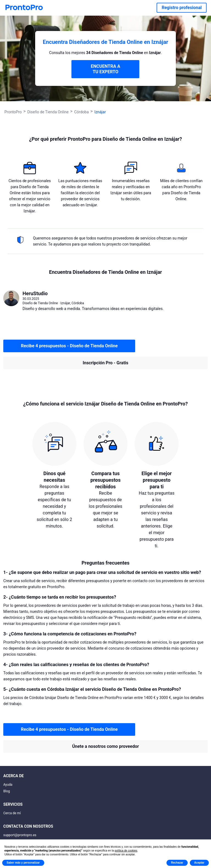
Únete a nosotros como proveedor (105, 746)
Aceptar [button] (199, 863)
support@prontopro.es (20, 835)
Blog (7, 791)
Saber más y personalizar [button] (23, 863)
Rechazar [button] (177, 863)
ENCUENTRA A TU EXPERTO (105, 69)
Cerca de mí (12, 813)
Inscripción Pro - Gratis (105, 363)
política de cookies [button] (126, 851)
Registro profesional (182, 8)
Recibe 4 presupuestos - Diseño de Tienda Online (69, 346)
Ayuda (8, 785)
